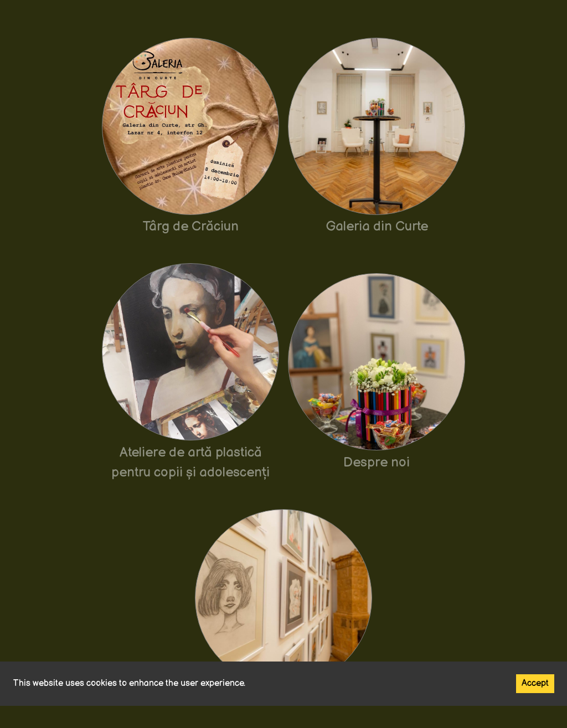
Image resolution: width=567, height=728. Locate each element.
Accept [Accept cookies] (535, 683)
